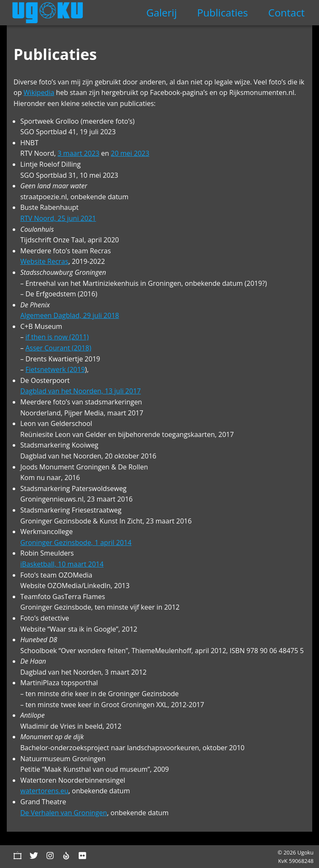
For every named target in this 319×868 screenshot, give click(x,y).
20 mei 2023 (130, 153)
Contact (286, 12)
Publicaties (222, 12)
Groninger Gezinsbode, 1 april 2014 (76, 542)
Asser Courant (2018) (58, 348)
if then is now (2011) (57, 337)
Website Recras (44, 261)
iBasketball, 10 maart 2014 (62, 564)
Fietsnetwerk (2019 (55, 369)
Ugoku (48, 13)
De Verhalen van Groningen (64, 813)
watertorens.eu (44, 791)
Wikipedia (39, 92)
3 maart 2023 (78, 153)
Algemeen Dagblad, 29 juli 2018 (70, 315)
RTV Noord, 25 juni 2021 (58, 218)
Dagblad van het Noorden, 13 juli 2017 (80, 391)
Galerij (161, 12)
